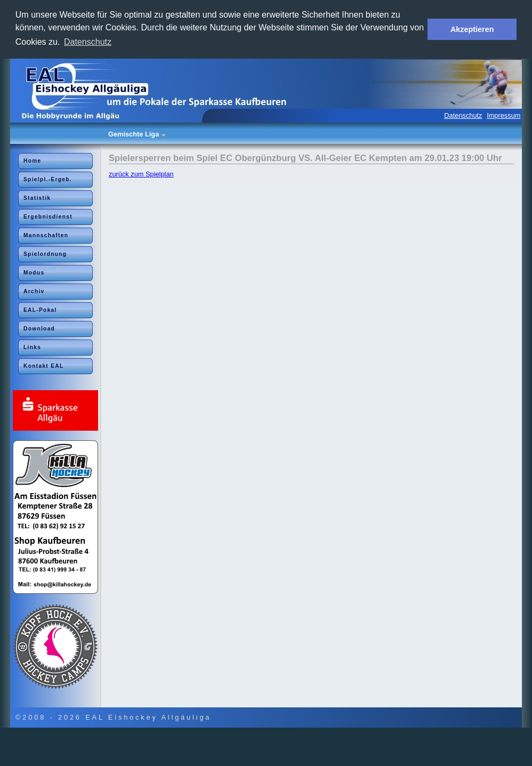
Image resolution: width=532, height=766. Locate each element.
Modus (34, 273)
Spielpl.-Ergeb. (48, 179)
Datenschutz (463, 115)
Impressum (503, 115)
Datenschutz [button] (88, 42)
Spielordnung (45, 254)
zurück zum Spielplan (141, 174)
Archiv (34, 291)
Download (39, 329)
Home (33, 161)
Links (32, 347)
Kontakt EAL (44, 366)
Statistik (37, 198)
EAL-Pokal (40, 310)
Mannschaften (46, 235)
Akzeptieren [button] (472, 29)
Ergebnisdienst (48, 217)
